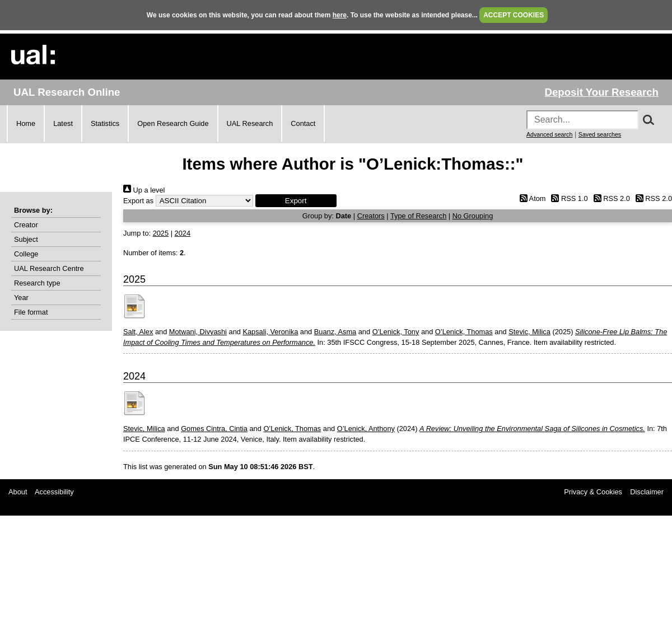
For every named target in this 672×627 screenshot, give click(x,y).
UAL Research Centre (49, 268)
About (18, 492)
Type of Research (418, 216)
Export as (138, 201)
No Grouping (473, 216)
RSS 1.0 (568, 198)
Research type (37, 283)
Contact (303, 123)
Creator (26, 225)
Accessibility (54, 492)
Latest (63, 123)
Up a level (144, 190)
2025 (161, 233)
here (340, 15)
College (26, 254)
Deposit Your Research (601, 92)
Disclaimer (647, 492)
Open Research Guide (173, 123)
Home (26, 123)
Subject (26, 239)
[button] (296, 201)
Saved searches (600, 134)
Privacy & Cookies (593, 492)
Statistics (105, 123)
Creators (371, 216)
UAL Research (250, 123)
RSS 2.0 (610, 198)
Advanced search (549, 134)
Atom (531, 198)
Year (21, 298)
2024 (183, 233)
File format (31, 312)
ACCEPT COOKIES (514, 15)
